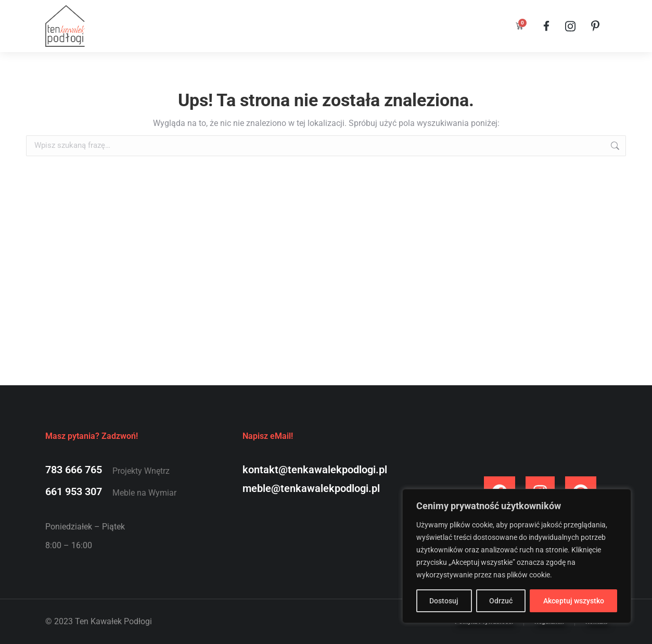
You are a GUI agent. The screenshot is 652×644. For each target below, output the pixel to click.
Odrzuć (501, 601)
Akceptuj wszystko (574, 601)
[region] (517, 556)
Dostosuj (444, 601)
